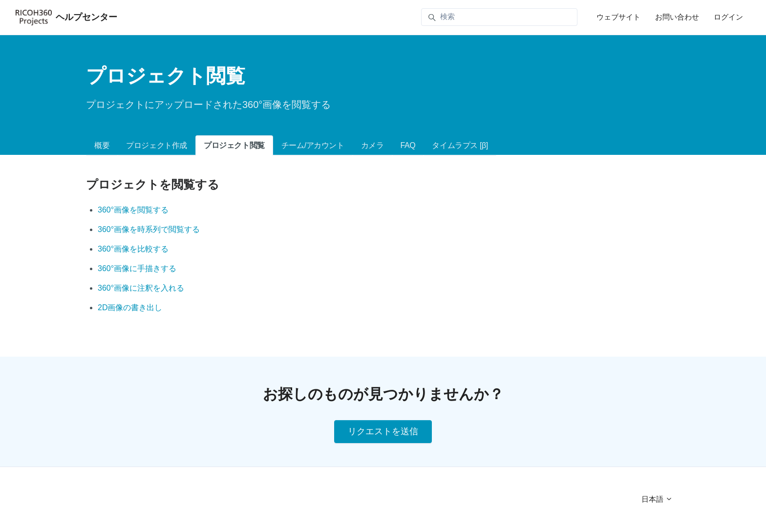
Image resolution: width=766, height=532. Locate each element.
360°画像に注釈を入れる (141, 288)
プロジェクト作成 (157, 145)
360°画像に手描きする (137, 268)
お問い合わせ (677, 17)
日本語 (657, 499)
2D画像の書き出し (130, 308)
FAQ (408, 145)
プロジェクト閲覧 (234, 145)
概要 (102, 145)
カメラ (372, 145)
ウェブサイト (618, 17)
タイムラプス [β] (460, 145)
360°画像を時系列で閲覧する (149, 229)
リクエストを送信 (383, 431)
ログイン (728, 17)
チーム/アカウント (313, 145)
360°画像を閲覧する (133, 210)
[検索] (499, 17)
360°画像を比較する (133, 249)
